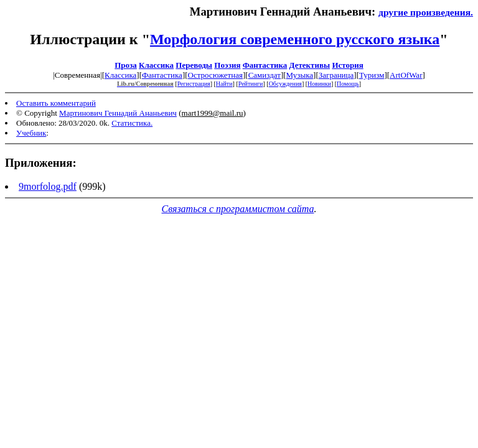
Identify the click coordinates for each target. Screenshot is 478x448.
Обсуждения (285, 84)
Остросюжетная (215, 75)
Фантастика (265, 65)
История (347, 65)
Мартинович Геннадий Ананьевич (118, 113)
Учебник (31, 133)
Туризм (372, 75)
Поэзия (227, 65)
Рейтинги (251, 84)
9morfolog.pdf (48, 186)
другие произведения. (426, 12)
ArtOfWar (406, 75)
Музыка (300, 75)
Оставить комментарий (56, 103)
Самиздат (265, 75)
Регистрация (194, 84)
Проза (126, 65)
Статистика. (132, 123)
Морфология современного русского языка (295, 39)
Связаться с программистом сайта (238, 209)
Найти (224, 84)
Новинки (319, 84)
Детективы (310, 65)
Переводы (194, 65)
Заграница (336, 75)
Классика (156, 65)
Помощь (348, 84)
